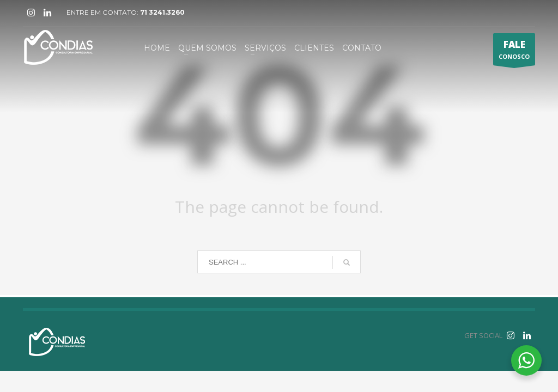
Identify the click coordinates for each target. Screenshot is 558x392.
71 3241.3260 (162, 12)
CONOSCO (514, 52)
